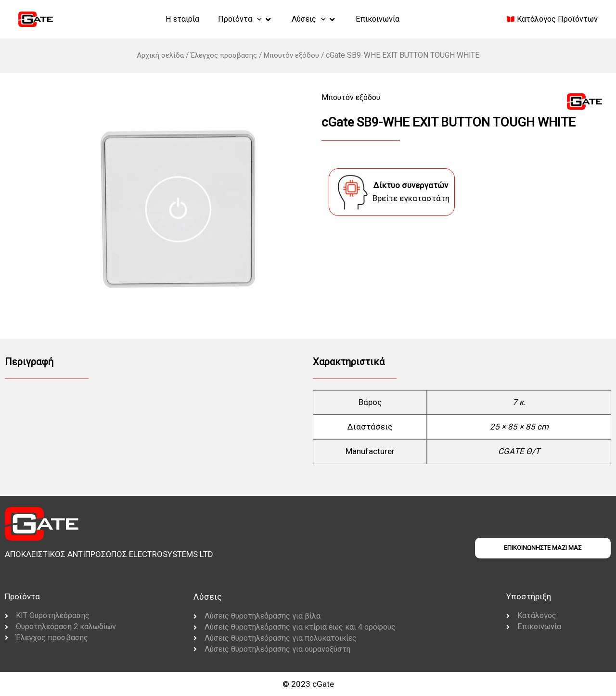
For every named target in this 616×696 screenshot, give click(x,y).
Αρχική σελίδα (157, 55)
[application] (254, 19)
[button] (242, 19)
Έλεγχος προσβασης (224, 55)
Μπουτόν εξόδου (295, 55)
